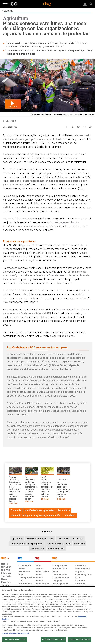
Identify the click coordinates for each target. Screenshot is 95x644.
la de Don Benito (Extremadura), (43, 253)
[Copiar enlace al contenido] (90, 126)
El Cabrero (78, 539)
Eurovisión (79, 544)
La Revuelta (63, 539)
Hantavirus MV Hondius (59, 544)
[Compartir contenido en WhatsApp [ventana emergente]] (84, 126)
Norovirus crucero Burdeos (40, 539)
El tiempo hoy (38, 549)
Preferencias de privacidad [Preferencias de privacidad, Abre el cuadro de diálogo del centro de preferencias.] (15, 640)
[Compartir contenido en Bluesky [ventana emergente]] (78, 126)
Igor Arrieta (17, 539)
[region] (47, 615)
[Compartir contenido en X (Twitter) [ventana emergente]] (72, 126)
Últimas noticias (56, 549)
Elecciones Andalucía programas (27, 544)
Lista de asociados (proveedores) (16, 633)
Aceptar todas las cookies (79, 640)
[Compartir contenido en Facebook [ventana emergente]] (66, 126)
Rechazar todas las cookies (53, 640)
